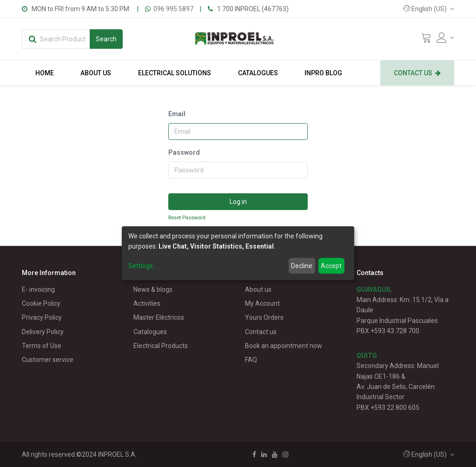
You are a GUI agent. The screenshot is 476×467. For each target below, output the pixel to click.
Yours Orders (264, 317)
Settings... (143, 266)
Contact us (261, 332)
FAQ (251, 360)
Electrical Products (161, 346)
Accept (331, 266)
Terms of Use (42, 346)
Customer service (48, 360)
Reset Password (187, 218)
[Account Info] (445, 38)
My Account (262, 303)
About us (258, 289)
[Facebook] (254, 454)
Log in (238, 202)
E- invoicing (38, 289)
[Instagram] (285, 454)
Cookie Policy (41, 303)
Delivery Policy (43, 332)
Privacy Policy (42, 317)
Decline (302, 266)
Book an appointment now (284, 346)
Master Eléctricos (159, 317)
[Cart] (426, 40)
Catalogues (150, 332)
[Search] (106, 39)
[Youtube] (275, 454)
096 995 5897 (173, 9)
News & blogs (153, 289)
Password (184, 152)
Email (177, 114)
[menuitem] (45, 73)
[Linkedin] (264, 454)
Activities (147, 303)
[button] (429, 9)
